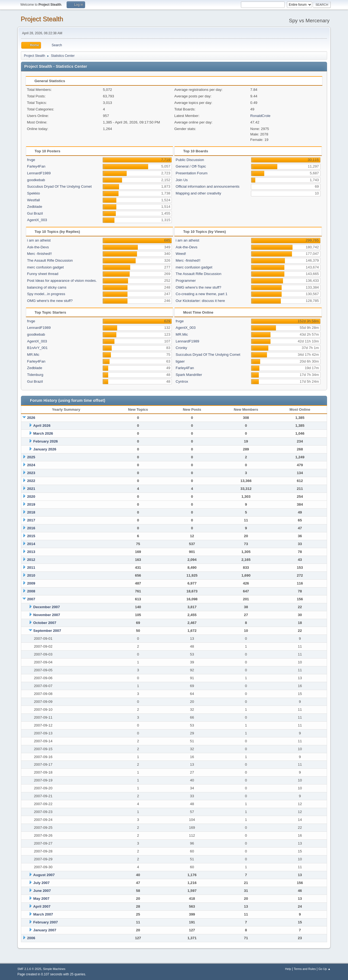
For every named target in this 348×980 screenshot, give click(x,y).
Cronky (181, 348)
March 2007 (43, 914)
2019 (31, 504)
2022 (31, 481)
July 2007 (41, 883)
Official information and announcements (208, 186)
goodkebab (36, 180)
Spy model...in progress (46, 294)
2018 (31, 512)
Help (288, 969)
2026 (31, 418)
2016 (31, 528)
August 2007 (44, 875)
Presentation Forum (192, 173)
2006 (31, 938)
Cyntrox (182, 381)
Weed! (181, 254)
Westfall (34, 200)
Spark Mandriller (189, 375)
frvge (31, 160)
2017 (31, 520)
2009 (31, 583)
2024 (31, 465)
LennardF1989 (39, 173)
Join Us (182, 180)
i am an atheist (39, 240)
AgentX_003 (37, 220)
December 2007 (46, 607)
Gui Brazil (35, 213)
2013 (31, 552)
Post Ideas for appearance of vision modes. (62, 281)
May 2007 (41, 899)
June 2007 (42, 891)
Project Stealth (42, 19)
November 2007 (47, 615)
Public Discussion (190, 160)
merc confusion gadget (46, 267)
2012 (31, 560)
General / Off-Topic (191, 166)
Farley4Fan (36, 166)
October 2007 (45, 623)
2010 (31, 575)
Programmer (186, 281)
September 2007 (47, 631)
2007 (31, 599)
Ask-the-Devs (38, 247)
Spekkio (34, 193)
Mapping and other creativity (198, 193)
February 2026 (45, 441)
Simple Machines (54, 969)
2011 (31, 568)
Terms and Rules (305, 969)
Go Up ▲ (324, 969)
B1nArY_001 (38, 348)
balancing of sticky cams (47, 287)
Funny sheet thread (43, 274)
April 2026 (42, 426)
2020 (31, 497)
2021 (31, 489)
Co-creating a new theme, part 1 (201, 294)
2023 (31, 473)
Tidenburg (35, 375)
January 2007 (45, 930)
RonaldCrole (260, 116)
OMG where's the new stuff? (50, 301)
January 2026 (45, 449)
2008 (31, 591)
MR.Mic (33, 355)
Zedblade (35, 207)
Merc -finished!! (40, 254)
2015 (31, 536)
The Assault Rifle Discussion (50, 260)
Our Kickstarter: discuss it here (200, 301)
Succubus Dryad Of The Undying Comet (60, 186)
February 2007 (45, 922)
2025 (31, 457)
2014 (31, 544)
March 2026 (43, 433)
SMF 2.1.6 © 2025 (29, 969)
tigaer (180, 361)
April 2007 (42, 906)
